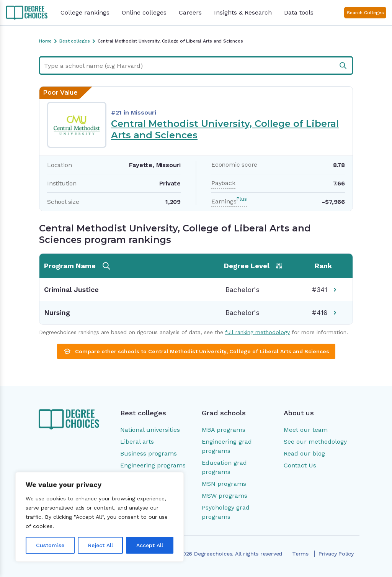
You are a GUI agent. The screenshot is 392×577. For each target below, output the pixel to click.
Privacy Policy (336, 554)
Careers (190, 12)
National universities (150, 430)
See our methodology (315, 442)
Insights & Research (243, 12)
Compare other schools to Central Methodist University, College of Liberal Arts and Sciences (196, 351)
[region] (100, 517)
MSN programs (224, 484)
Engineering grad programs (227, 446)
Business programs (149, 453)
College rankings (85, 12)
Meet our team (306, 430)
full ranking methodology (257, 332)
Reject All (100, 545)
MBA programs (224, 430)
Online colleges (144, 12)
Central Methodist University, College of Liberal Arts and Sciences (225, 129)
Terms (300, 554)
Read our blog (304, 453)
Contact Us (300, 465)
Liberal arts (137, 442)
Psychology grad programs (226, 512)
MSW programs (225, 496)
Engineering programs (153, 465)
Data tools (299, 12)
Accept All (150, 545)
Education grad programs (224, 467)
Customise (50, 545)
